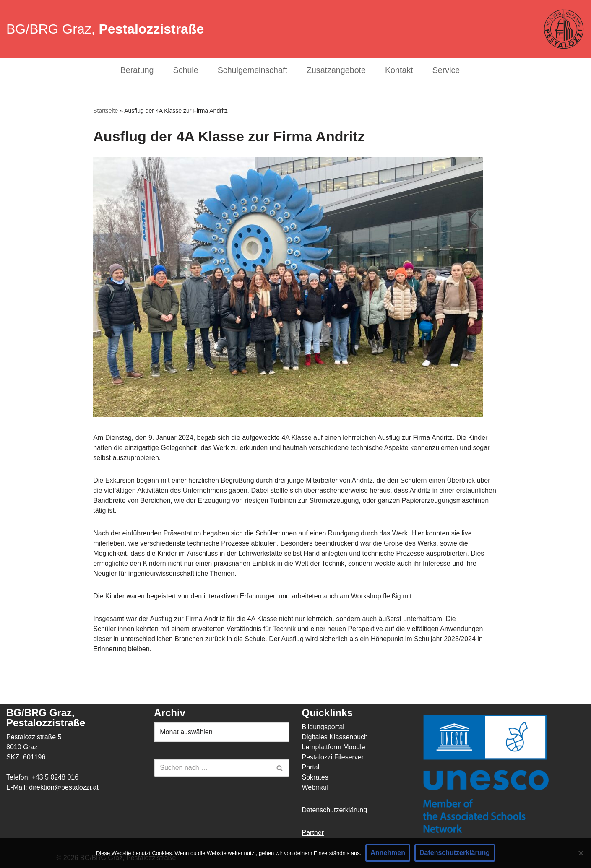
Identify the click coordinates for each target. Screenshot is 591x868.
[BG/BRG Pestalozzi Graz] (564, 29)
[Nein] (581, 853)
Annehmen (388, 853)
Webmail (315, 787)
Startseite (105, 111)
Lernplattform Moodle (334, 747)
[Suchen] (212, 768)
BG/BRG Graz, (105, 29)
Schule (186, 70)
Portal (311, 767)
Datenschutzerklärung (335, 810)
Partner (313, 833)
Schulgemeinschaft (253, 70)
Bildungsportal (323, 727)
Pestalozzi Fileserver (333, 757)
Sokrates (315, 777)
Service (446, 70)
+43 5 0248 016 (55, 777)
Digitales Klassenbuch (335, 737)
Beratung (137, 70)
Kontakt (399, 70)
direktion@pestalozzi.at (64, 787)
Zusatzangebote (336, 70)
